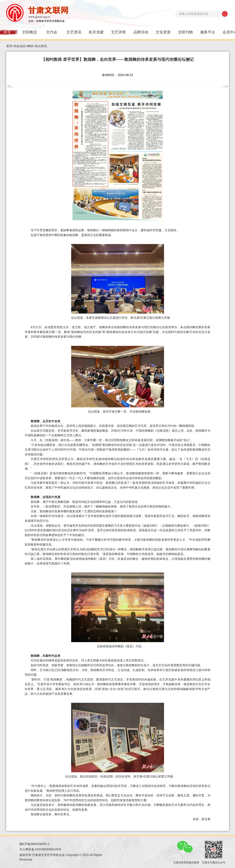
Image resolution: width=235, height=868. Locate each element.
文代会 (52, 32)
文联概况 (29, 32)
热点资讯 (41, 46)
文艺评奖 (119, 32)
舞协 (30, 46)
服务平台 (208, 32)
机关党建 (96, 32)
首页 (9, 46)
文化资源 (163, 32)
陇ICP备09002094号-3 (34, 844)
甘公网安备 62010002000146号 (40, 849)
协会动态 (20, 46)
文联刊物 (185, 32)
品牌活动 (141, 32)
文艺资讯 (74, 32)
